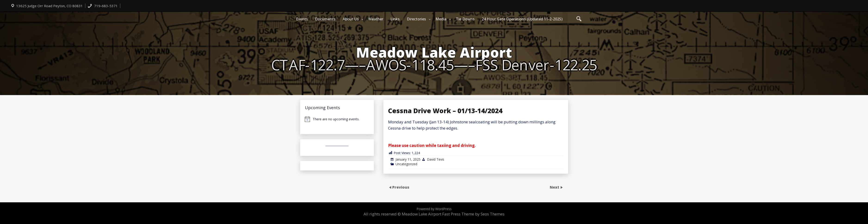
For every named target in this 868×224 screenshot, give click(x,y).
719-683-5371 (103, 6)
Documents (325, 19)
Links (395, 19)
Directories (416, 19)
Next (555, 187)
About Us (351, 19)
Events (302, 19)
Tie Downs (465, 19)
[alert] (337, 119)
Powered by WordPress (434, 209)
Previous (401, 187)
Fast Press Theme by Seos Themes (473, 214)
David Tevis (436, 159)
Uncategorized (406, 164)
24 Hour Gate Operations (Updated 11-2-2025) (522, 19)
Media (441, 19)
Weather (376, 19)
